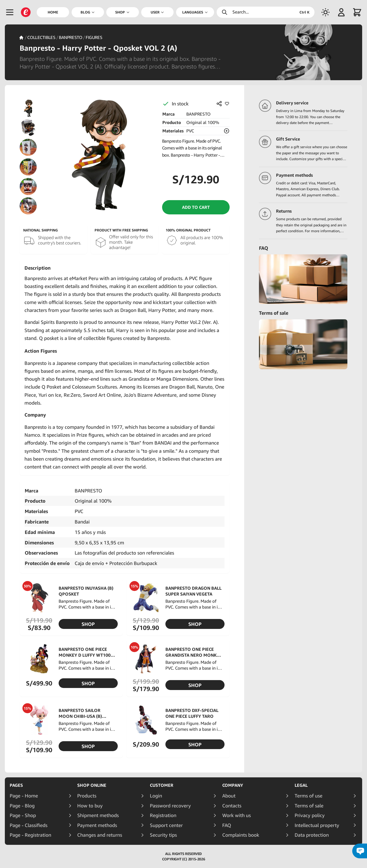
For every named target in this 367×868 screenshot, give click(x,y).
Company (233, 785)
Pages (16, 785)
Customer (162, 785)
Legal (301, 785)
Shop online (92, 785)
